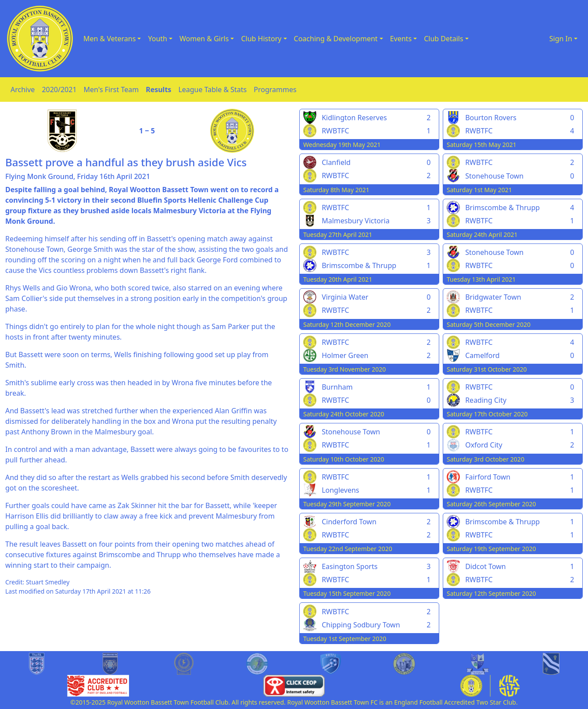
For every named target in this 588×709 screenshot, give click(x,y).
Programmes (275, 90)
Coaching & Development (336, 39)
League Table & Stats (212, 90)
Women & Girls (204, 39)
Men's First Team (111, 90)
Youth (158, 39)
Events (401, 39)
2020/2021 (59, 90)
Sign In (561, 39)
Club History (261, 39)
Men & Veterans (109, 39)
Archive (23, 90)
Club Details (444, 39)
